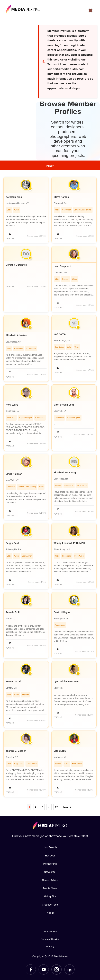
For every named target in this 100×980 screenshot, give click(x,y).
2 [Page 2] (36, 807)
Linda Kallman (14, 474)
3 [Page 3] (42, 807)
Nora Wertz (12, 405)
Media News (50, 888)
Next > (67, 807)
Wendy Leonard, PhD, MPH (69, 543)
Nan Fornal (60, 334)
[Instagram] (57, 969)
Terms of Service (50, 939)
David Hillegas (62, 612)
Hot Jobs (50, 856)
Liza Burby (60, 751)
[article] (26, 210)
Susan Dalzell (13, 681)
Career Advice (50, 880)
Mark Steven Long (64, 405)
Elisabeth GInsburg (65, 473)
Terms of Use (50, 931)
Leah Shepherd (62, 266)
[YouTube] (44, 969)
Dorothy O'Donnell (16, 265)
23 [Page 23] (57, 807)
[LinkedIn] (69, 969)
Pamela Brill (13, 612)
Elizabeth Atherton (16, 335)
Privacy (50, 946)
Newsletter (50, 872)
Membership (50, 864)
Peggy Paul (12, 543)
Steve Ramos (61, 197)
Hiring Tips (50, 896)
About (50, 913)
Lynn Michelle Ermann (67, 681)
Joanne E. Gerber (16, 751)
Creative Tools (50, 905)
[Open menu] (90, 11)
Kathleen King (14, 197)
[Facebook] (31, 969)
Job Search (50, 847)
